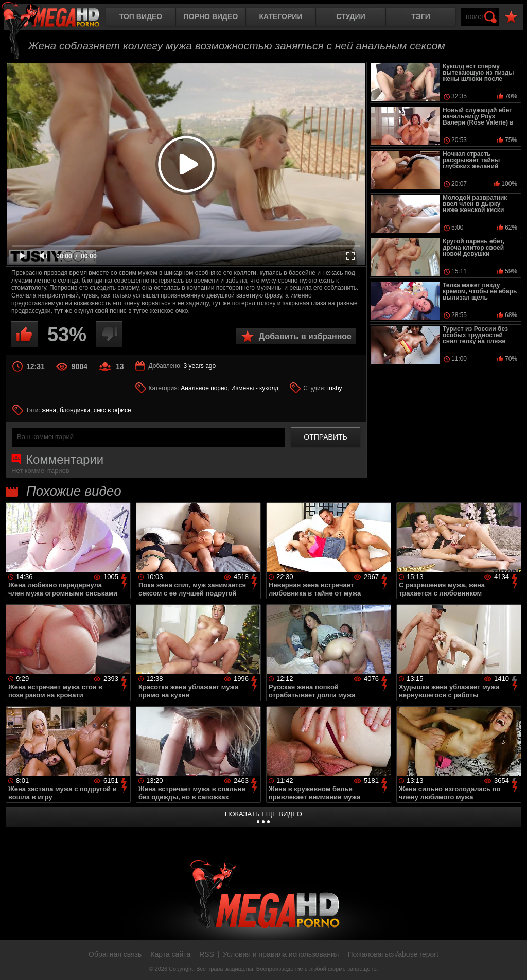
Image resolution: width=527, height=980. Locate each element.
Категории (281, 16)
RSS (207, 954)
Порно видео (211, 16)
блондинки (75, 410)
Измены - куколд (255, 388)
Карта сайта (170, 954)
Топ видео (141, 16)
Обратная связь (115, 954)
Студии (350, 16)
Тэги (421, 16)
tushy (335, 388)
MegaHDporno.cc (59, 18)
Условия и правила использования (281, 954)
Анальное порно (204, 388)
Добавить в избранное (305, 336)
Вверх (512, 961)
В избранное (511, 17)
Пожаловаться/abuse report (393, 954)
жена (49, 410)
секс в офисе (112, 410)
